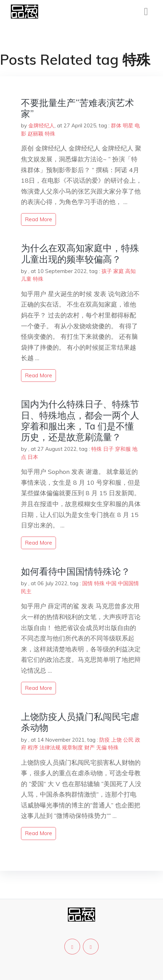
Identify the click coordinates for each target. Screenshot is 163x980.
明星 (128, 125)
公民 (128, 740)
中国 (111, 583)
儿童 (26, 279)
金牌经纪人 (41, 125)
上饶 (116, 740)
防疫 (105, 740)
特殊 (50, 134)
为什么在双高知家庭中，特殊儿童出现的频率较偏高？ (80, 253)
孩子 (107, 271)
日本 (33, 457)
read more (38, 219)
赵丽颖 (36, 134)
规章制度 (72, 747)
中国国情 (128, 583)
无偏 (101, 747)
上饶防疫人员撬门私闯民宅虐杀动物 (80, 722)
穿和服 (123, 449)
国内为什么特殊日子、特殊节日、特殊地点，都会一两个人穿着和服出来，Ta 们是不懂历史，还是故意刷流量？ (80, 421)
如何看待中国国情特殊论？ (76, 571)
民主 (26, 591)
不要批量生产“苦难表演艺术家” (77, 108)
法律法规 (50, 747)
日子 (108, 449)
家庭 (119, 271)
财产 (90, 747)
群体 (116, 125)
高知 (130, 271)
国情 (87, 583)
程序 (33, 747)
